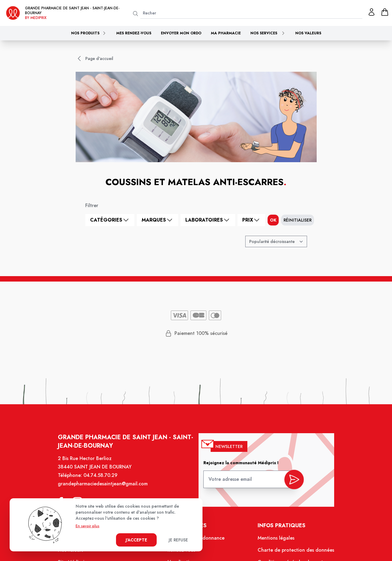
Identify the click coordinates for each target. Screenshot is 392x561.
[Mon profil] (372, 12)
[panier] (385, 12)
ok (273, 220)
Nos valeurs (308, 33)
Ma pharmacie (226, 33)
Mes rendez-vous (134, 33)
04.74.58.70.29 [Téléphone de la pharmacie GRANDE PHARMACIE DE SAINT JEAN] (103, 480)
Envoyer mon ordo (181, 33)
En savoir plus (88, 526)
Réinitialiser (298, 220)
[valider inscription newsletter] (291, 482)
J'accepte (136, 540)
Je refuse (178, 540)
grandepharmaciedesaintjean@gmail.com (106, 488)
